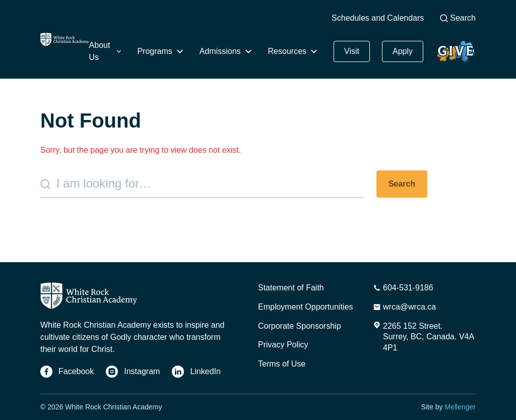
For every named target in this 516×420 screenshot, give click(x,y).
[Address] (424, 337)
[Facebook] (67, 372)
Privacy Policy (283, 345)
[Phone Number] (403, 288)
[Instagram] (133, 372)
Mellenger (460, 407)
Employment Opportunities (306, 307)
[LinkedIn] (196, 372)
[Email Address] (404, 307)
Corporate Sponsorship (300, 326)
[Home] (65, 40)
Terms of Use (282, 364)
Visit (352, 51)
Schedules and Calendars (378, 18)
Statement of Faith (291, 288)
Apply (403, 51)
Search (458, 18)
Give (456, 51)
